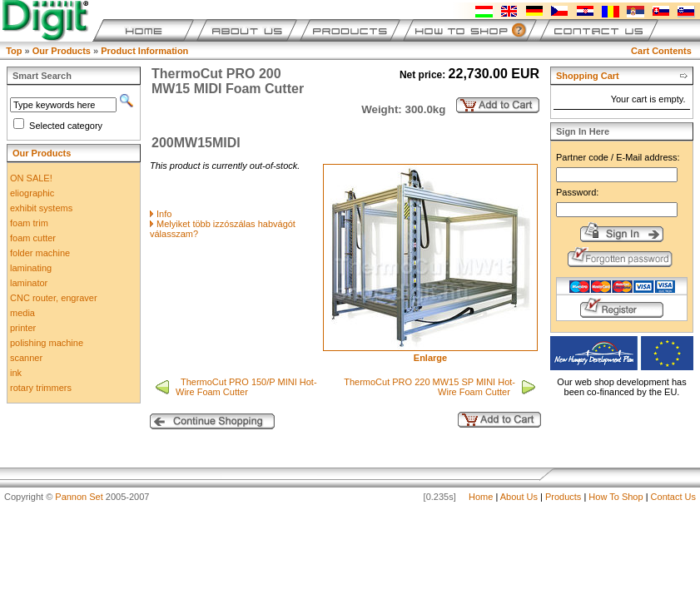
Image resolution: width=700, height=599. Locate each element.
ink (16, 373)
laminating (31, 268)
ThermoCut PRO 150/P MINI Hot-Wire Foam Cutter (246, 387)
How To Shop (616, 497)
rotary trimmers (41, 388)
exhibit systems (41, 208)
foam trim (29, 223)
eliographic (32, 193)
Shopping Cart (588, 76)
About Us (519, 497)
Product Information (144, 51)
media (22, 313)
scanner (26, 358)
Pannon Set (79, 497)
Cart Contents (661, 51)
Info (164, 214)
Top (14, 51)
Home (481, 497)
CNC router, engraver (54, 298)
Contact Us (673, 497)
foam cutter (33, 238)
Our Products (62, 51)
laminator (29, 283)
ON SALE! (31, 178)
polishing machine (47, 343)
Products (563, 497)
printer (23, 328)
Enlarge (430, 354)
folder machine (40, 253)
